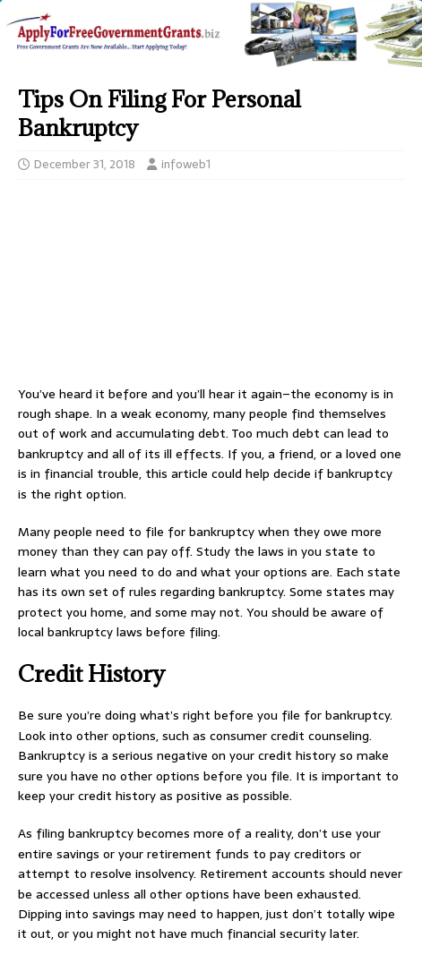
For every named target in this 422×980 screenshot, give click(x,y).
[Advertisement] (211, 287)
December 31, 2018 (85, 164)
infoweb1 (186, 164)
